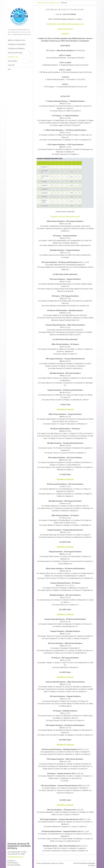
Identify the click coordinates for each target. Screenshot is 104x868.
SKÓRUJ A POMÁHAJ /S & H (17, 40)
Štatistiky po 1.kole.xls (65, 805)
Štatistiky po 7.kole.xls (65, 409)
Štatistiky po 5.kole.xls (65, 547)
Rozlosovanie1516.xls (65, 29)
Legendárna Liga (13, 57)
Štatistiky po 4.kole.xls (65, 614)
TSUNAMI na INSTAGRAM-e (17, 44)
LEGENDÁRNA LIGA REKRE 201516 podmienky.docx (65, 24)
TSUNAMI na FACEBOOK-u (16, 48)
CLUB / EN (11, 65)
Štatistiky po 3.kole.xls (65, 677)
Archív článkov (13, 61)
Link (9, 69)
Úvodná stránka (42, 3)
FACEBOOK (65, 34)
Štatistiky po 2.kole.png (65, 744)
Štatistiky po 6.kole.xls (65, 479)
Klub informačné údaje (15, 53)
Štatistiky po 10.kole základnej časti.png (65, 216)
